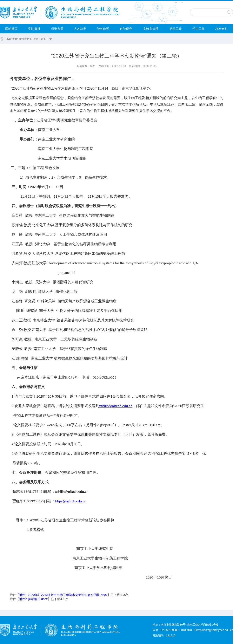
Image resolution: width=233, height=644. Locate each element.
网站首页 (11, 29)
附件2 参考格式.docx (33, 599)
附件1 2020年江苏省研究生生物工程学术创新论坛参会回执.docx (63, 595)
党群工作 (176, 29)
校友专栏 (222, 29)
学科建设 (103, 29)
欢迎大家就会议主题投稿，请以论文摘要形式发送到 (57, 406)
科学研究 (126, 29)
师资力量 (57, 29)
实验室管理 (151, 29)
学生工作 (199, 29)
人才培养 (80, 29)
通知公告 (38, 39)
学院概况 (34, 29)
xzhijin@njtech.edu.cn (116, 406)
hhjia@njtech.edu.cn (71, 501)
